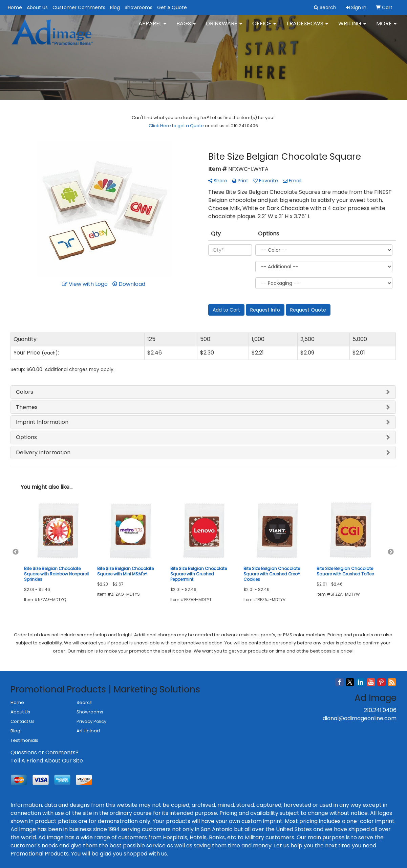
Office (264, 27)
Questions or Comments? (45, 752)
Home (15, 7)
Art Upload (88, 731)
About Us (37, 7)
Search (84, 702)
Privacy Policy (91, 721)
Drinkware (224, 27)
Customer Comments (79, 7)
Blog (115, 7)
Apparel (152, 27)
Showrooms (138, 7)
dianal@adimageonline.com (360, 718)
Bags (186, 27)
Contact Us (23, 721)
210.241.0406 (380, 710)
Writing (352, 27)
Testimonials (24, 740)
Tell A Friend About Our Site (47, 761)
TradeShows (307, 27)
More (386, 27)
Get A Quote (172, 7)
